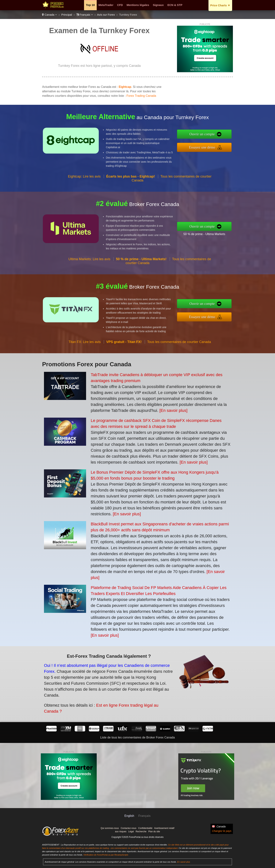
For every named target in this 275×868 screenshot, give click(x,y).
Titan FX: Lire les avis (85, 360)
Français (85, 15)
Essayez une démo (221, 145)
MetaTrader (106, 5)
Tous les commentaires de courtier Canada (179, 360)
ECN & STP (175, 5)
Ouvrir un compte (221, 137)
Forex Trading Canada (141, 96)
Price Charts (220, 5)
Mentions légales (138, 5)
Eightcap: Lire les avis (84, 194)
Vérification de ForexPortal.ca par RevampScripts (106, 855)
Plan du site (154, 832)
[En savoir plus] (173, 410)
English (129, 816)
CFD (120, 5)
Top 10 (90, 5)
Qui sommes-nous (110, 828)
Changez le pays (222, 831)
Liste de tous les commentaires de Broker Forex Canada (137, 737)
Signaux (158, 5)
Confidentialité (145, 828)
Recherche (141, 832)
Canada (50, 15)
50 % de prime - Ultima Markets (222, 231)
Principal (67, 15)
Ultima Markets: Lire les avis (89, 277)
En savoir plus (184, 862)
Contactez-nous (129, 828)
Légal (131, 832)
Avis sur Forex (106, 15)
